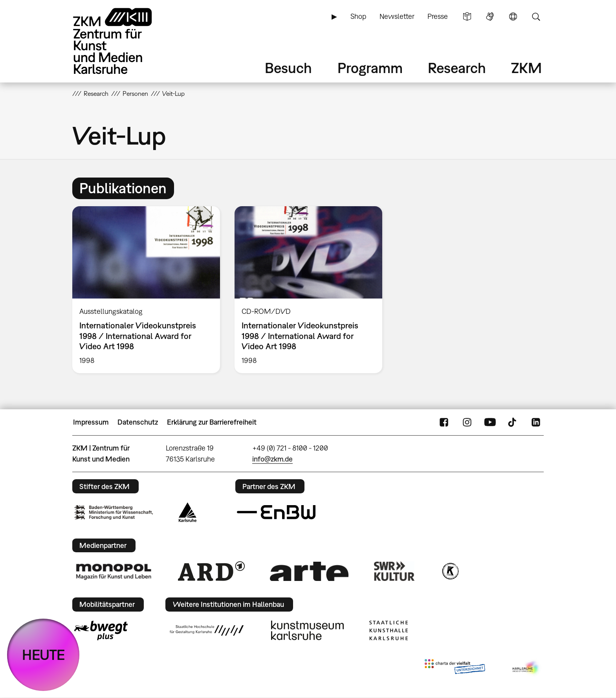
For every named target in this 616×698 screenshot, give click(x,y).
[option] (146, 290)
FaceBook (444, 422)
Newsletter (397, 16)
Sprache (513, 16)
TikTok (513, 422)
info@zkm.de (272, 459)
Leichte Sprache (467, 16)
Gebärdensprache (490, 16)
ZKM (526, 68)
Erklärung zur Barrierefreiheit (212, 422)
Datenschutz (138, 422)
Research (457, 68)
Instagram (467, 422)
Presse (438, 16)
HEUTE (43, 655)
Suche (536, 16)
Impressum (91, 422)
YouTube (490, 422)
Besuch (288, 68)
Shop (358, 16)
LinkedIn (536, 422)
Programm (370, 68)
